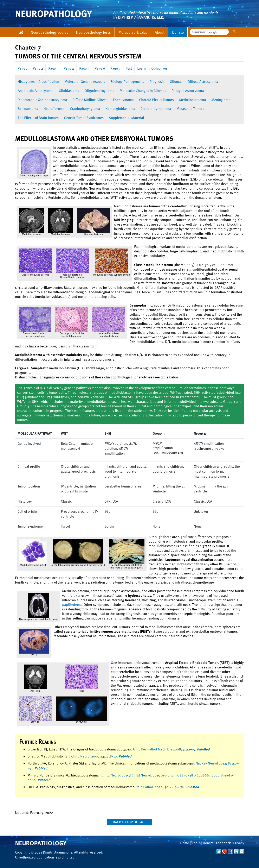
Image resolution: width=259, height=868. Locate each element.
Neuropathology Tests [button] (93, 32)
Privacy (239, 843)
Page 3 (53, 68)
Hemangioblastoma (120, 109)
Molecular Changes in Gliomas (143, 91)
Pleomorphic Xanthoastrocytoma (42, 100)
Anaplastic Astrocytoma (36, 91)
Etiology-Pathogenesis (127, 81)
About (160, 32)
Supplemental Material (127, 118)
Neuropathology (41, 843)
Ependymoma (123, 100)
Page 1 (23, 68)
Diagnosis (157, 81)
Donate (178, 32)
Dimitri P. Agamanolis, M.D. (141, 17)
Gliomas (176, 81)
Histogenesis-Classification (38, 81)
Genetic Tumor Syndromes (84, 118)
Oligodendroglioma (99, 91)
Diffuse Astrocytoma (203, 81)
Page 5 (84, 68)
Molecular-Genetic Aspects (85, 81)
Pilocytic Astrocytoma (188, 91)
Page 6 (100, 68)
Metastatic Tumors (190, 109)
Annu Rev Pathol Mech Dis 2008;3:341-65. (171, 749)
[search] (209, 32)
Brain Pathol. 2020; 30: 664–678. (167, 787)
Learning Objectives (152, 68)
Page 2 (38, 68)
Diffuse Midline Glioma (90, 100)
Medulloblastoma (193, 100)
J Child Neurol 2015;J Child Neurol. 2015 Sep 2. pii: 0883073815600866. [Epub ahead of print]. (131, 778)
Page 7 (115, 68)
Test (129, 68)
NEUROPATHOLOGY (53, 13)
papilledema (72, 605)
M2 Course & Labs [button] (133, 32)
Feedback (223, 843)
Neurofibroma (54, 109)
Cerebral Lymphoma (156, 109)
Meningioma (221, 100)
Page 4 (69, 68)
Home (185, 843)
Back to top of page (130, 822)
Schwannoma (28, 109)
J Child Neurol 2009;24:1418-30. (100, 756)
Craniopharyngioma (85, 109)
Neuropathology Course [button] (50, 32)
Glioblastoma (69, 91)
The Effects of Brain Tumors (38, 118)
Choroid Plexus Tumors (156, 100)
